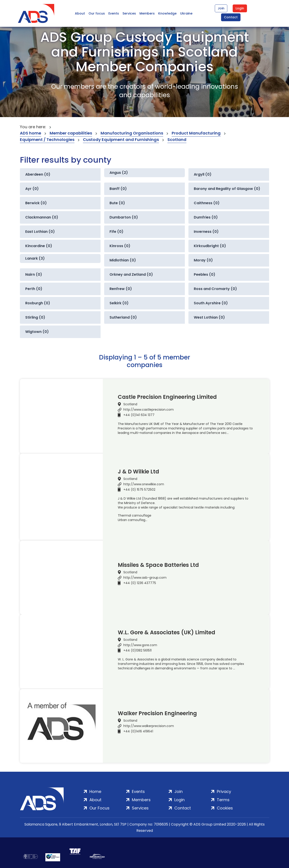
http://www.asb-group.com (145, 578)
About (80, 13)
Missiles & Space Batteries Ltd (158, 565)
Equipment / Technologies (47, 140)
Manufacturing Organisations (132, 133)
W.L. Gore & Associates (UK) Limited (167, 633)
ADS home (31, 133)
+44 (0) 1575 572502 (139, 490)
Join (221, 8)
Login (240, 8)
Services (129, 13)
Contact (231, 17)
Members (147, 13)
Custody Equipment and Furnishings (121, 140)
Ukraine (186, 13)
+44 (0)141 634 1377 (139, 415)
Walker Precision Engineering (157, 713)
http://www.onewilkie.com (144, 484)
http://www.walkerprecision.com (149, 726)
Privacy (224, 791)
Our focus (97, 13)
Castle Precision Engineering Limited (167, 397)
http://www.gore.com (140, 645)
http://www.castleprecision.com (149, 410)
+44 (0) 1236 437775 (140, 583)
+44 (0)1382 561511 (137, 650)
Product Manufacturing (196, 133)
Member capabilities (71, 133)
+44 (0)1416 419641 (138, 731)
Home (95, 791)
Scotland (177, 140)
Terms (223, 800)
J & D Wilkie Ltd (138, 472)
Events (114, 13)
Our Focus (99, 808)
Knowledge (167, 13)
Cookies (225, 808)
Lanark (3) (35, 258)
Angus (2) (119, 173)
